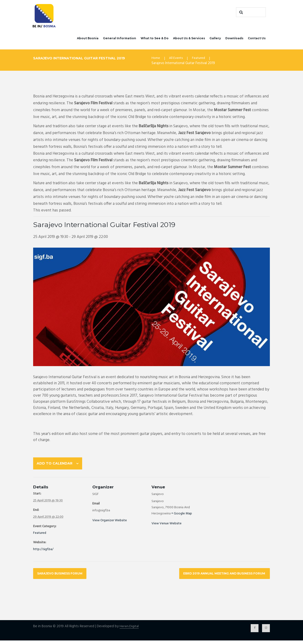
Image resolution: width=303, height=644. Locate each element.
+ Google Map (182, 516)
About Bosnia (88, 39)
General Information (120, 39)
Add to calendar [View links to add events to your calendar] (56, 465)
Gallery (215, 39)
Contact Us (257, 39)
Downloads (234, 39)
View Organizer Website (110, 523)
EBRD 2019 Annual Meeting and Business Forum (221, 576)
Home (156, 59)
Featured (200, 59)
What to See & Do (155, 39)
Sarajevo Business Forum (62, 576)
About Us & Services (189, 39)
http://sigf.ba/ (43, 552)
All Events (177, 59)
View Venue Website (167, 526)
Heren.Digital (129, 629)
